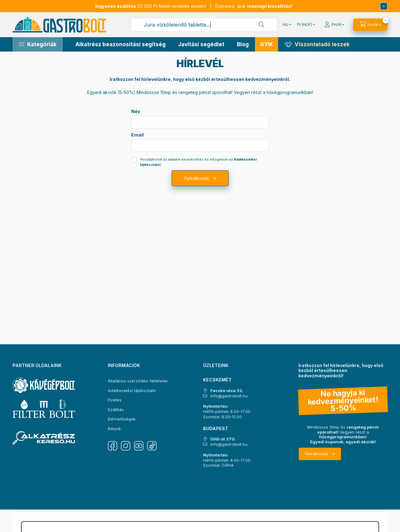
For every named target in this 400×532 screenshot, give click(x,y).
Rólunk (114, 429)
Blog (243, 44)
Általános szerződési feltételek (138, 381)
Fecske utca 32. (227, 391)
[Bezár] (384, 6)
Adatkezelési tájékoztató (132, 390)
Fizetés (115, 400)
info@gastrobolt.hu (229, 396)
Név (136, 112)
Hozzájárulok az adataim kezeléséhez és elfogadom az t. (198, 162)
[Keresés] (262, 25)
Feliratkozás (197, 178)
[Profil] (334, 25)
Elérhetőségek (122, 419)
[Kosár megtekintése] (370, 25)
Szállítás (116, 410)
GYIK (267, 44)
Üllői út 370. (223, 439)
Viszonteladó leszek (322, 44)
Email (137, 135)
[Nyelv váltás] (286, 25)
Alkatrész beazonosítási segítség (120, 44)
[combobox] (204, 25)
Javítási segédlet (201, 44)
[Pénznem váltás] (305, 25)
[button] (38, 44)
